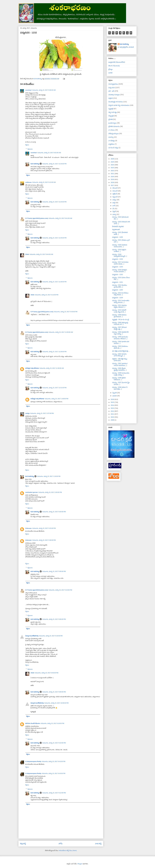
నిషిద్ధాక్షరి (111, 116)
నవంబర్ (115, 191)
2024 (113, 165)
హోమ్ (61, 844)
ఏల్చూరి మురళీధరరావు (32, 636)
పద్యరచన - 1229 (117, 298)
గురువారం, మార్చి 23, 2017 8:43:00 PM (54, 773)
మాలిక (110, 73)
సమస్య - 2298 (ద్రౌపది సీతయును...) (119, 379)
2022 (113, 171)
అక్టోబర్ (115, 194)
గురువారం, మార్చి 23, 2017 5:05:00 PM (54, 571)
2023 (113, 168)
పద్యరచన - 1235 (117, 237)
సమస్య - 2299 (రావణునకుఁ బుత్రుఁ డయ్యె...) (121, 374)
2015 (113, 402)
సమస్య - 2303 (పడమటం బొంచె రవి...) (120, 347)
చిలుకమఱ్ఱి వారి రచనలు (116, 102)
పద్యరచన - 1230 (117, 290)
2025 (113, 162)
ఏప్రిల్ (114, 211)
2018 (113, 182)
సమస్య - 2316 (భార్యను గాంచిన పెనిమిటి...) (120, 271)
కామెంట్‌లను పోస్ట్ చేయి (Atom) (68, 850)
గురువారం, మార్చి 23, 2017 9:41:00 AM (60, 218)
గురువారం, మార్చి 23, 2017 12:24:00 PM (54, 164)
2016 (113, 399)
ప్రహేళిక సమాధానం (114, 126)
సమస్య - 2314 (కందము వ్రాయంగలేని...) (120, 286)
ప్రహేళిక (111, 119)
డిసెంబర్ (115, 188)
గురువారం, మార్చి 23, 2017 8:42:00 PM (54, 761)
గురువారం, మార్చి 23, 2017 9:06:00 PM (54, 619)
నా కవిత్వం (112, 141)
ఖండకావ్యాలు (112, 123)
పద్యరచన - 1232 (117, 275)
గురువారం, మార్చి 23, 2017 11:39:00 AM (52, 368)
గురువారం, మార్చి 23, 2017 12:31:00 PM (54, 388)
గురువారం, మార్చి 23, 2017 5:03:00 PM (54, 512)
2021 (113, 174)
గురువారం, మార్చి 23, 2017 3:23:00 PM (44, 528)
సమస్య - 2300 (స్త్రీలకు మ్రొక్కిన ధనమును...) (119, 369)
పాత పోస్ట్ (98, 844)
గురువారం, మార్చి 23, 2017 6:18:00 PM (52, 723)
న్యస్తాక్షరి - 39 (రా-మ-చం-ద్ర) (121, 319)
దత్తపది (111, 98)
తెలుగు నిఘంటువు (114, 66)
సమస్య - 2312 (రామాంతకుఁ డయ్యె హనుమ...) (121, 301)
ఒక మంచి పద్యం (113, 148)
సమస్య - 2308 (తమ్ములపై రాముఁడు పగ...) (120, 323)
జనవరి (115, 396)
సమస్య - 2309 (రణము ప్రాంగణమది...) (119, 316)
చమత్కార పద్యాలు (114, 95)
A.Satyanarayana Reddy (33, 761)
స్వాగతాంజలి (116, 229)
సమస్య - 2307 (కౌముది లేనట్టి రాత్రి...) (119, 328)
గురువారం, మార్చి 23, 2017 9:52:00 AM (49, 153)
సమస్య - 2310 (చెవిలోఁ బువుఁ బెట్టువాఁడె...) (119, 311)
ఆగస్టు (115, 200)
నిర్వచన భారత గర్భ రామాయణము (119, 105)
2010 (113, 417)
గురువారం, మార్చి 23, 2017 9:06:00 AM (44, 90)
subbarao (28, 182)
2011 (113, 414)
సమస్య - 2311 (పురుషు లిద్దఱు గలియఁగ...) (119, 306)
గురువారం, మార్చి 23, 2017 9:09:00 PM (54, 692)
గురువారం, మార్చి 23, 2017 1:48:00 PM (57, 399)
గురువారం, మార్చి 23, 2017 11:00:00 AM (61, 332)
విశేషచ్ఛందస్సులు (114, 133)
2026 (113, 159)
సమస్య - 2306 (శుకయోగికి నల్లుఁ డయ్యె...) (120, 333)
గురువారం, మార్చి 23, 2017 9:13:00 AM (44, 182)
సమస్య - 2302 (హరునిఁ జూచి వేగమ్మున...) (119, 355)
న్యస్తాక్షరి (111, 109)
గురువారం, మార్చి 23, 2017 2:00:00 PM (50, 492)
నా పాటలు (112, 130)
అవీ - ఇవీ (111, 91)
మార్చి (114, 214)
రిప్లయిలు (30, 149)
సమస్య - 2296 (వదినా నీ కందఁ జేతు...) (120, 388)
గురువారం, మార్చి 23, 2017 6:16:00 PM (51, 636)
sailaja (27, 413)
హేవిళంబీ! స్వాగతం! (118, 226)
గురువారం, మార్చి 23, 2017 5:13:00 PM (47, 295)
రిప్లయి (27, 145)
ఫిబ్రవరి (115, 393)
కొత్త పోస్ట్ (23, 844)
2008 (113, 420)
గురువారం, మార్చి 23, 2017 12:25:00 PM (54, 238)
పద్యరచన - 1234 (117, 259)
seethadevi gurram (32, 492)
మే (114, 209)
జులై (114, 203)
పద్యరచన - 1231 (117, 282)
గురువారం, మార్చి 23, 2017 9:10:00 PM (54, 743)
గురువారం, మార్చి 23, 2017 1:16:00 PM (49, 476)
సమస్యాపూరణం (113, 84)
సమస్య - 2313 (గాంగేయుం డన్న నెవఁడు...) (120, 294)
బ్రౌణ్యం (110, 69)
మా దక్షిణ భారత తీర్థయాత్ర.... (121, 351)
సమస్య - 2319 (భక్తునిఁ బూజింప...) (119, 251)
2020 (113, 177)
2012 (113, 411)
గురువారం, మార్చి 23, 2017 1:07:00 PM (42, 413)
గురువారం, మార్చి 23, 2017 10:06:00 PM (56, 703)
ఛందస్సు (111, 137)
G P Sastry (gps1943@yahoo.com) (37, 218)
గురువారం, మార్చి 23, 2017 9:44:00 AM (41, 254)
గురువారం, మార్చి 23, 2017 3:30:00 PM (44, 540)
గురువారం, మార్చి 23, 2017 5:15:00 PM (60, 590)
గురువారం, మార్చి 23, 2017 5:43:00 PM (66, 312)
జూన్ (114, 206)
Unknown (28, 528)
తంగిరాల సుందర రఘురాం (33, 723)
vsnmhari (28, 90)
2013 (113, 408)
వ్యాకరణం (111, 144)
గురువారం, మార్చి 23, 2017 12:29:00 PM (54, 352)
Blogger (80, 864)
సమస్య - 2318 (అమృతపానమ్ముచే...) (120, 255)
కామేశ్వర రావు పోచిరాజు (32, 368)
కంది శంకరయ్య (35, 164)
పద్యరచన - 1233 (117, 267)
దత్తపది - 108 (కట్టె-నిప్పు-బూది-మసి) (120, 360)
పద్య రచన (112, 88)
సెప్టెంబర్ (115, 197)
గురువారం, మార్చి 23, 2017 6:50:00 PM (47, 673)
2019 (113, 179)
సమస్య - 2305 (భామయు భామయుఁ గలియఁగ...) (120, 338)
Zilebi (27, 254)
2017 (113, 185)
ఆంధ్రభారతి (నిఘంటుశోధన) (117, 62)
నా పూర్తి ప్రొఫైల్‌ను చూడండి (126, 47)
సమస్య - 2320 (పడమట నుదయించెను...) (120, 246)
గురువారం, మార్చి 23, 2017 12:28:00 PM (54, 282)
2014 (113, 405)
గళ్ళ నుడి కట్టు (113, 112)
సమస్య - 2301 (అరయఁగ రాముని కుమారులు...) (120, 364)
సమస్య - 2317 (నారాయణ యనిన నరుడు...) (120, 263)
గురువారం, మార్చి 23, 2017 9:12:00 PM (54, 793)
